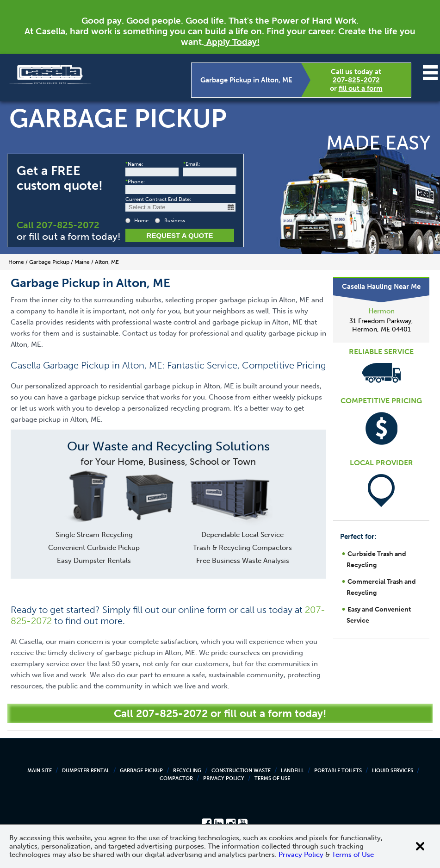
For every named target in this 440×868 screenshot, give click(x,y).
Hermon (381, 311)
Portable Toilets (338, 771)
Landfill (292, 771)
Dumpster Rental (86, 771)
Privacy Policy (224, 778)
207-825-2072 (356, 80)
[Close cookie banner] (420, 846)
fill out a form (361, 88)
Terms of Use (272, 778)
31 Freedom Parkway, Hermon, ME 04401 (381, 325)
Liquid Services (393, 771)
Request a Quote (180, 235)
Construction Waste (241, 771)
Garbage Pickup (141, 771)
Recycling (187, 771)
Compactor (176, 778)
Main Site (40, 771)
